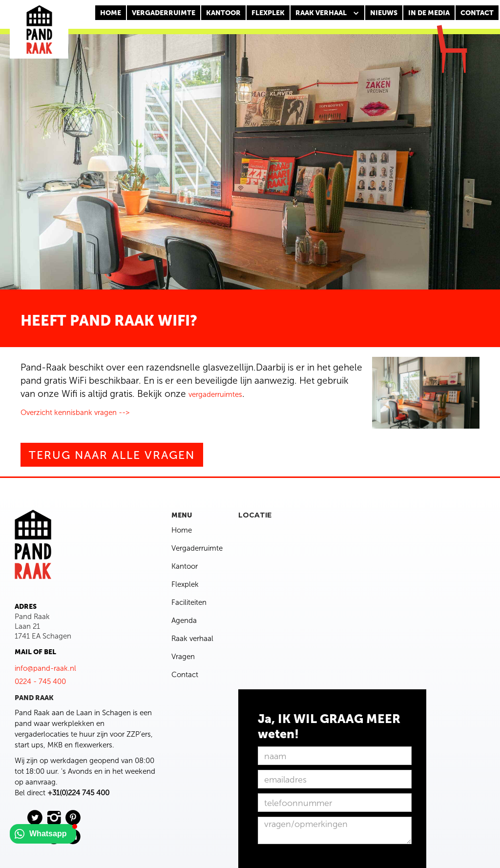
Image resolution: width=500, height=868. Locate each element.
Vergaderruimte (164, 13)
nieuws (384, 13)
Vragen (183, 657)
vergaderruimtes (215, 394)
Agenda (184, 620)
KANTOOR (223, 13)
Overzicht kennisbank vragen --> (75, 413)
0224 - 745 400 (40, 682)
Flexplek (185, 584)
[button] (327, 13)
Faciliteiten (189, 602)
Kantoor (185, 566)
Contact (185, 675)
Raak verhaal (192, 639)
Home (111, 13)
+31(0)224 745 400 (78, 793)
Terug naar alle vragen (112, 455)
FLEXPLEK (268, 13)
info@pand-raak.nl (45, 668)
